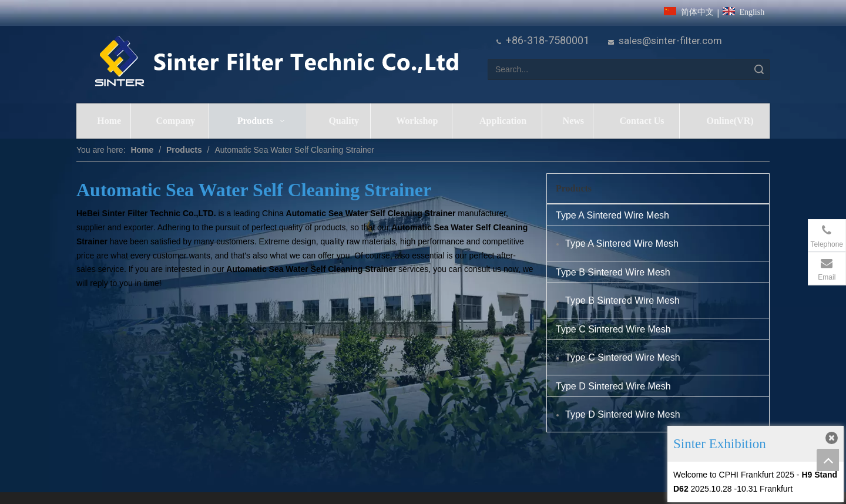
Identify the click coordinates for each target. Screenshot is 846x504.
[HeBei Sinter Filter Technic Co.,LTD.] (276, 62)
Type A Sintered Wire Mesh (612, 215)
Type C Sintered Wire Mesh (613, 329)
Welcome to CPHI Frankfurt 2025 (734, 475)
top (828, 460)
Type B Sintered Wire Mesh (613, 272)
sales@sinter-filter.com (670, 41)
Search (759, 70)
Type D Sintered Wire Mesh (613, 386)
